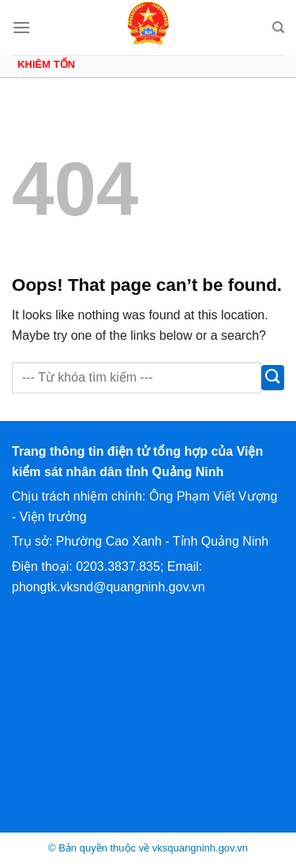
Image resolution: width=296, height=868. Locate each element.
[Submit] (273, 378)
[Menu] (21, 27)
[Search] (278, 28)
